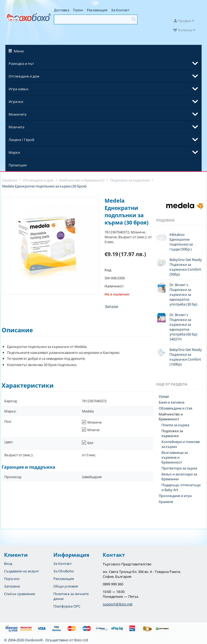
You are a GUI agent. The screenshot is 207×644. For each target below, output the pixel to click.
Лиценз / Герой (21, 140)
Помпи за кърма (175, 425)
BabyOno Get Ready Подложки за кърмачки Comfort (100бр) (186, 357)
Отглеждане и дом (24, 76)
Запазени (12, 586)
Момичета (18, 114)
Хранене (166, 502)
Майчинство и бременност (171, 417)
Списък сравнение (20, 594)
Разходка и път (21, 63)
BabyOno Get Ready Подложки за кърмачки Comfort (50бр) (186, 267)
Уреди (164, 396)
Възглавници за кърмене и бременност (175, 457)
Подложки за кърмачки (172, 433)
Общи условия (66, 586)
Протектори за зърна (179, 468)
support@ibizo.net (118, 604)
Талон (78, 10)
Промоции (18, 165)
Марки (14, 152)
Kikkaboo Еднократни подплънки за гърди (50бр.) (181, 242)
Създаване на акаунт (21, 571)
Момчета (16, 127)
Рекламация (97, 10)
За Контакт (120, 10)
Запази (111, 306)
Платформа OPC (67, 606)
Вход (8, 563)
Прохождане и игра (175, 496)
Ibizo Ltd (81, 640)
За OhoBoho (64, 571)
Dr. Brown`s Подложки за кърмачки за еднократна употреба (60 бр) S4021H (183, 327)
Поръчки (12, 579)
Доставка (62, 10)
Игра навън (18, 89)
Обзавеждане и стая (175, 408)
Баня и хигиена (172, 402)
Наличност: (114, 286)
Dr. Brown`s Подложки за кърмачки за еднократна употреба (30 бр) (183, 294)
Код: (108, 270)
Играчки (16, 102)
